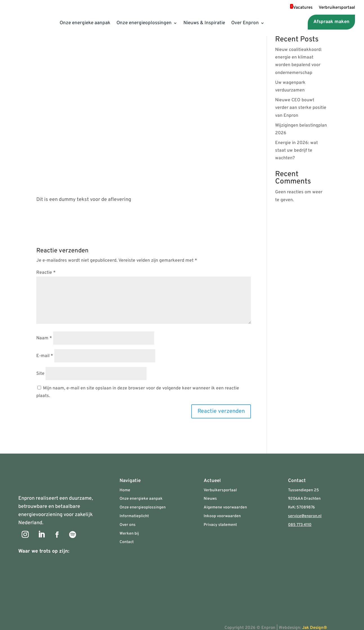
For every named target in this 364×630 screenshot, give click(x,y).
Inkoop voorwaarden (222, 516)
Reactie (46, 273)
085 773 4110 (300, 525)
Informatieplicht (134, 516)
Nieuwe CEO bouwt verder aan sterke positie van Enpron (301, 108)
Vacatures (301, 8)
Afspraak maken (331, 22)
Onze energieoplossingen (144, 23)
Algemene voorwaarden (225, 507)
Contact (127, 542)
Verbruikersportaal (337, 8)
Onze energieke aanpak (85, 23)
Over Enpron (245, 23)
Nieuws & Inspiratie (204, 23)
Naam (44, 338)
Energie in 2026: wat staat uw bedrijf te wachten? (296, 151)
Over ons (128, 525)
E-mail (45, 356)
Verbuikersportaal (220, 490)
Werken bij (129, 534)
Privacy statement (220, 525)
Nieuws (210, 499)
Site (40, 374)
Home (125, 490)
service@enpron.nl (305, 516)
